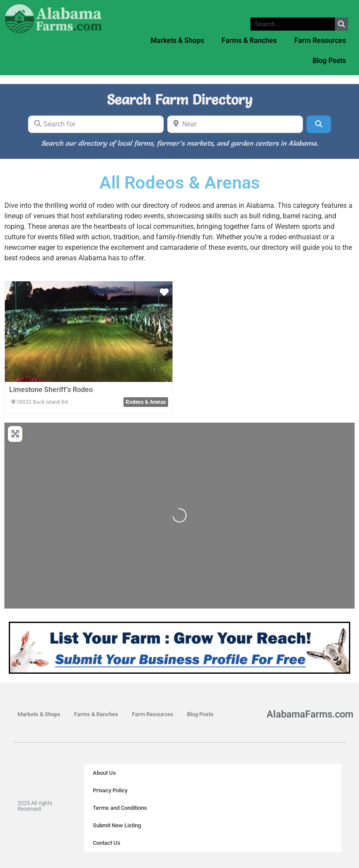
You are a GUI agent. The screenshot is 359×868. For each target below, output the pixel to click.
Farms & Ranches (249, 40)
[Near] (235, 124)
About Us (104, 773)
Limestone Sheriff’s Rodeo (51, 390)
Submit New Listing (117, 825)
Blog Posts (329, 61)
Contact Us (107, 843)
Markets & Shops (177, 40)
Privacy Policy (110, 790)
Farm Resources (320, 40)
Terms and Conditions (120, 808)
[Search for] (96, 124)
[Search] (319, 124)
